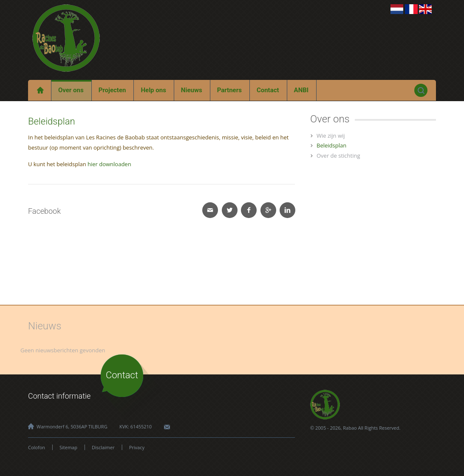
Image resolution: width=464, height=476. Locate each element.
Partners (229, 90)
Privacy (137, 447)
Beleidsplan (331, 145)
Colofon (37, 447)
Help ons (153, 90)
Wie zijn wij (331, 136)
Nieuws (192, 90)
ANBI (301, 90)
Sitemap (68, 447)
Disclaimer (103, 447)
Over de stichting (338, 156)
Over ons (71, 90)
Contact (268, 90)
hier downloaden (109, 164)
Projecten (112, 90)
